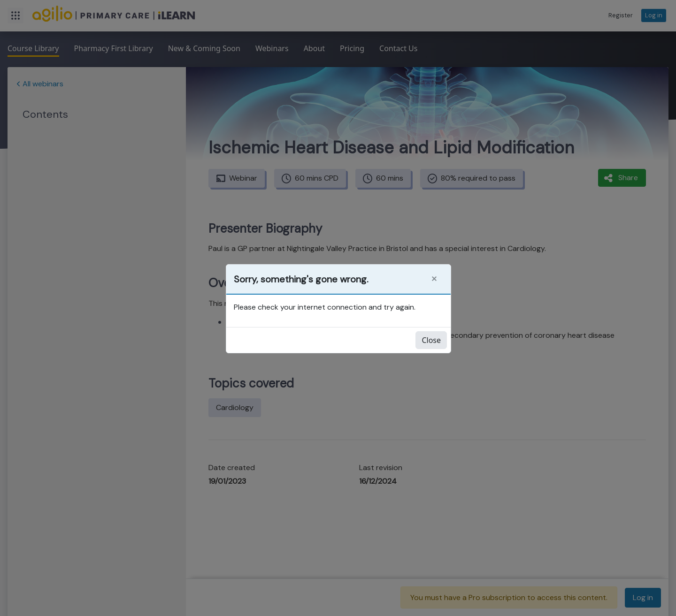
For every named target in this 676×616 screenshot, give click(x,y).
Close (431, 340)
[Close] (434, 279)
